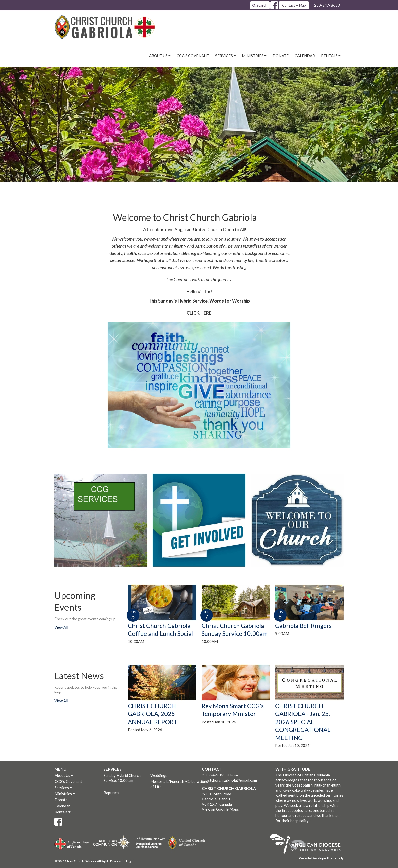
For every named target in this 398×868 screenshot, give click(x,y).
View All (61, 627)
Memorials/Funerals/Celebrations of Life (173, 784)
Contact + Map (294, 5)
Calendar (305, 56)
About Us (64, 775)
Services (63, 788)
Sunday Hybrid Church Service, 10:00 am (122, 778)
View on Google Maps (220, 809)
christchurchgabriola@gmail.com (229, 780)
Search (260, 5)
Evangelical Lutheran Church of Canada (149, 843)
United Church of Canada (187, 843)
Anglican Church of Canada (73, 843)
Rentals (63, 812)
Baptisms (111, 793)
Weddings (159, 775)
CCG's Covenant (193, 56)
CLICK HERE (199, 313)
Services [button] (226, 56)
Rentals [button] (331, 56)
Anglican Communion (112, 842)
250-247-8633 (327, 5)
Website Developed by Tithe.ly (321, 858)
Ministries (65, 794)
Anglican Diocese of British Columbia (308, 845)
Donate (281, 56)
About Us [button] (160, 56)
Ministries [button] (254, 56)
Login (130, 861)
